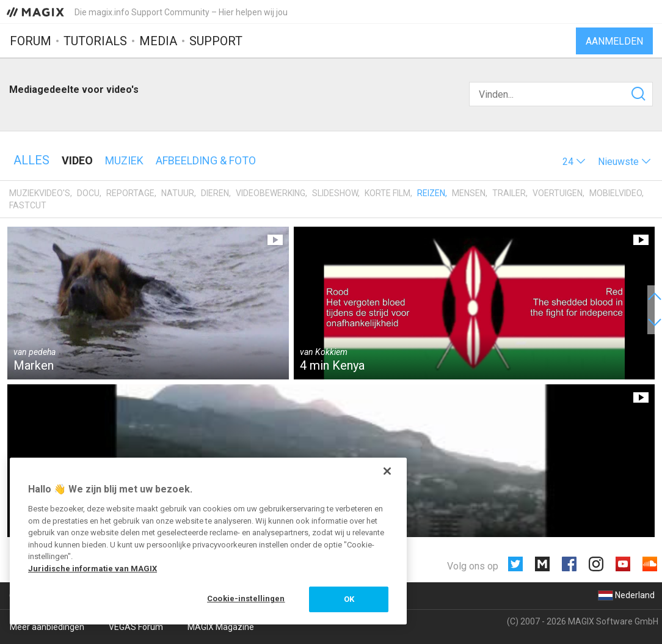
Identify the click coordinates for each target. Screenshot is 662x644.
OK (349, 599)
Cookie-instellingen (246, 598)
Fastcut (28, 205)
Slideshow (335, 193)
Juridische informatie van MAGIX (93, 569)
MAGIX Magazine (221, 627)
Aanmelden (614, 41)
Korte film (387, 193)
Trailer (509, 193)
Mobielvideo (616, 193)
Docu (88, 193)
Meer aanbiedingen (47, 627)
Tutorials (95, 41)
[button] (574, 162)
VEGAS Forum (136, 627)
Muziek (124, 160)
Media (158, 41)
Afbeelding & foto (206, 160)
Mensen (469, 193)
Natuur (178, 193)
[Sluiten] (387, 471)
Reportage (130, 193)
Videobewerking (271, 193)
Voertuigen (558, 193)
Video (77, 160)
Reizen (431, 193)
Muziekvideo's (40, 193)
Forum (31, 41)
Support (216, 41)
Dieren (215, 193)
